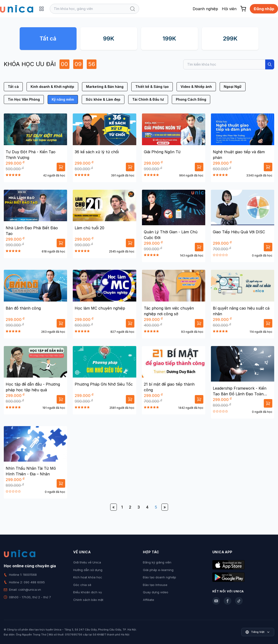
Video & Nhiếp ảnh (196, 87)
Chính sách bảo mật (88, 600)
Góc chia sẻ (82, 585)
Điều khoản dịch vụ (88, 592)
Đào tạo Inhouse (155, 585)
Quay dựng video (156, 592)
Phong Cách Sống (191, 99)
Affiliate (148, 600)
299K (230, 38)
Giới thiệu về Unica (87, 562)
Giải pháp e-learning (158, 570)
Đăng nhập (264, 9)
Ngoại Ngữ (233, 87)
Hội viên (229, 9)
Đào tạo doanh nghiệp (160, 577)
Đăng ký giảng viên (157, 562)
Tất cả (48, 38)
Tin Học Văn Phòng (24, 99)
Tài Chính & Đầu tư (148, 99)
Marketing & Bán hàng (105, 87)
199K (169, 38)
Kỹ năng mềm (63, 99)
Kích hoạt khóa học (88, 577)
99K (109, 38)
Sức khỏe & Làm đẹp (103, 99)
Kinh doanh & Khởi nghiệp (52, 87)
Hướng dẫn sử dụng (88, 570)
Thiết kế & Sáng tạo (152, 87)
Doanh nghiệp (205, 9)
